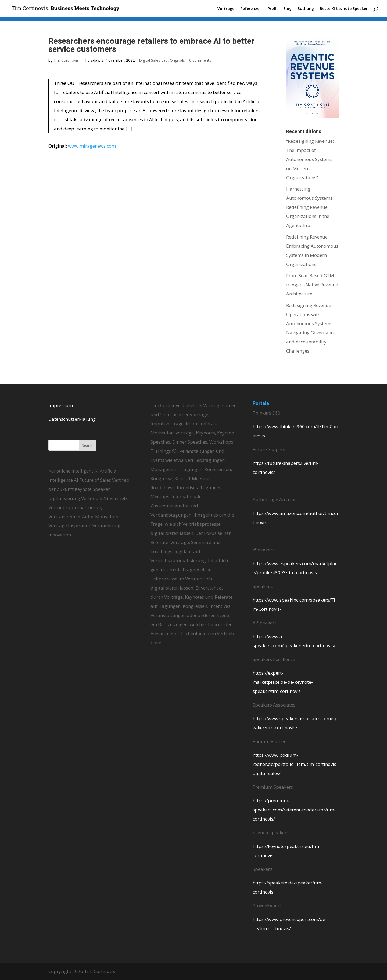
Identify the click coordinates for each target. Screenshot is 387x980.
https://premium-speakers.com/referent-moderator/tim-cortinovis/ (294, 810)
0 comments (200, 60)
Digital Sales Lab (153, 60)
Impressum (61, 405)
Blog (287, 9)
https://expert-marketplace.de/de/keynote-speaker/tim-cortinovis (283, 682)
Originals (177, 60)
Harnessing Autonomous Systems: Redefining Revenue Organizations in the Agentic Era (310, 207)
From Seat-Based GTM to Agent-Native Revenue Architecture (312, 285)
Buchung (306, 9)
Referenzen (251, 9)
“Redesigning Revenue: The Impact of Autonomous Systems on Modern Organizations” (310, 159)
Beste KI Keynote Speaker (344, 9)
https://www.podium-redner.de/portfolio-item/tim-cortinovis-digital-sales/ (295, 764)
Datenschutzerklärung (72, 419)
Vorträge (226, 9)
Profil (273, 9)
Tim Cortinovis (66, 60)
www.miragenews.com (92, 146)
